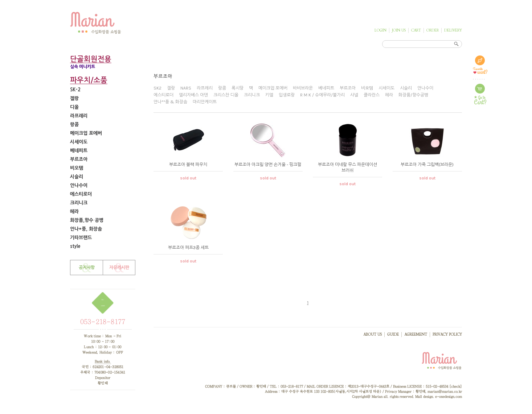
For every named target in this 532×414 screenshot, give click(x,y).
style (75, 246)
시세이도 (79, 142)
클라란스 (372, 95)
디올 (74, 107)
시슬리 (77, 177)
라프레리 (79, 116)
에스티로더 (81, 194)
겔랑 (74, 98)
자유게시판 (119, 268)
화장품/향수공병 (413, 95)
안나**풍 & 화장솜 (170, 102)
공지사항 (87, 268)
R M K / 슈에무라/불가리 (322, 95)
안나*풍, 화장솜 (86, 229)
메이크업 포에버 (86, 133)
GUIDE (393, 335)
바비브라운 (303, 88)
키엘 (269, 95)
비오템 (77, 168)
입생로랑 (287, 95)
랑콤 (74, 125)
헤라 (74, 212)
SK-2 (75, 90)
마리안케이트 (205, 102)
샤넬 (354, 95)
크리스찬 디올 (226, 95)
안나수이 (79, 185)
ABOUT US (373, 335)
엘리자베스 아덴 (193, 95)
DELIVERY (453, 30)
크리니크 (79, 203)
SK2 (157, 88)
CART (416, 30)
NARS (186, 88)
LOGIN (380, 30)
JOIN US (399, 30)
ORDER (433, 30)
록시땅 (238, 88)
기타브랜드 (81, 238)
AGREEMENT (416, 335)
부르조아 (79, 159)
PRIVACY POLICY (447, 335)
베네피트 (79, 151)
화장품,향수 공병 (87, 220)
